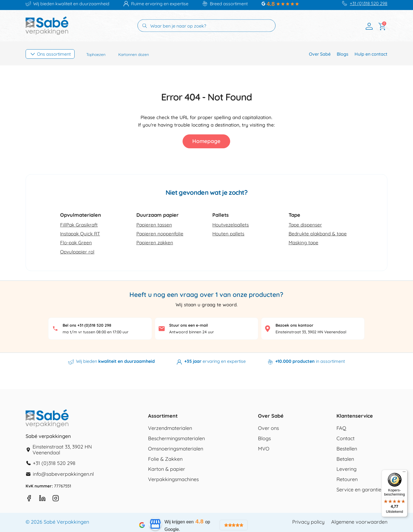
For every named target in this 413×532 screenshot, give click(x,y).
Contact (346, 439)
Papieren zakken (155, 242)
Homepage (206, 141)
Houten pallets (228, 234)
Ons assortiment (54, 54)
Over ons (268, 428)
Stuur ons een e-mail (189, 325)
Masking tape (303, 242)
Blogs (343, 54)
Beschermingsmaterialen (176, 439)
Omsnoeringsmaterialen (176, 449)
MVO (264, 449)
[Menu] (404, 473)
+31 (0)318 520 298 (369, 3)
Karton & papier (167, 469)
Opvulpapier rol (77, 252)
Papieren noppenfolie (160, 234)
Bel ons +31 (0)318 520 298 (87, 325)
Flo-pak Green (76, 242)
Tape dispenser (305, 225)
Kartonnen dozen (134, 55)
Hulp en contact (371, 54)
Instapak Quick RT (80, 234)
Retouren (347, 479)
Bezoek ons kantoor (294, 325)
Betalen (345, 459)
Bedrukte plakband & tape (318, 234)
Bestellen (347, 449)
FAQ (341, 428)
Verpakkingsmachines (173, 479)
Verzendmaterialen (170, 428)
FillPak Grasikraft (79, 225)
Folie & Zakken (165, 459)
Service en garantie (359, 490)
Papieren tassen (154, 225)
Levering (346, 469)
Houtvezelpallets (231, 225)
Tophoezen (96, 55)
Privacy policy (308, 522)
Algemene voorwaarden (359, 522)
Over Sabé (320, 54)
